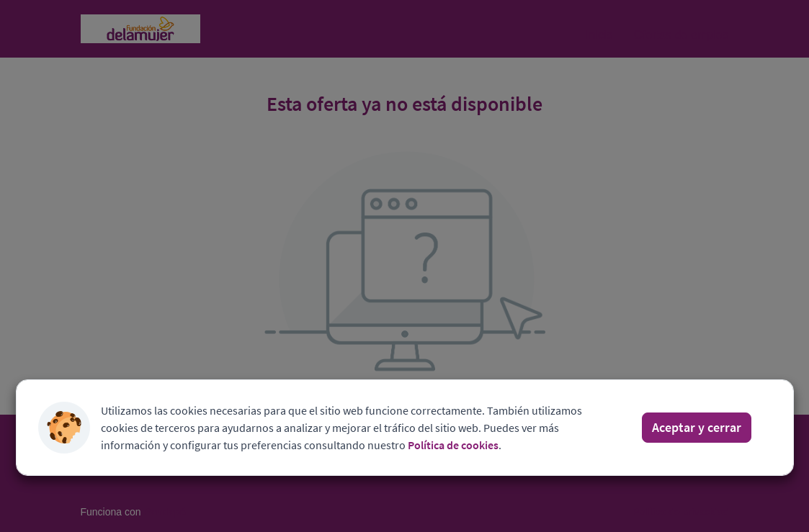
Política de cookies (453, 445)
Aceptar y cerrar (697, 427)
